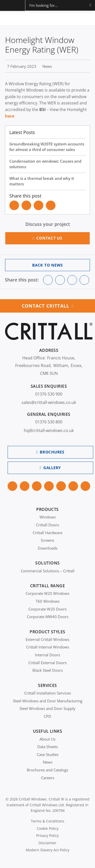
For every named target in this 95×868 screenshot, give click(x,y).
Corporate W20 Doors (48, 609)
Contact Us (49, 238)
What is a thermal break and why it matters (42, 181)
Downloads (48, 548)
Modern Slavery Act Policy (48, 850)
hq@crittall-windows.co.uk (49, 430)
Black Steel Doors (48, 670)
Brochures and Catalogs (48, 770)
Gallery (52, 468)
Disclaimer (48, 843)
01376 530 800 (49, 422)
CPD (48, 716)
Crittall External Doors (48, 663)
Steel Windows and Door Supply (48, 708)
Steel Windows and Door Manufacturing (48, 701)
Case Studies (48, 754)
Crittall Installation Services (48, 693)
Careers (48, 778)
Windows (48, 517)
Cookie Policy (48, 828)
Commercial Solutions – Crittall (48, 571)
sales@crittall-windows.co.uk (49, 402)
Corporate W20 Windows (48, 593)
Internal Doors (48, 655)
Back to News (48, 265)
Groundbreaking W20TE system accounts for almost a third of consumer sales (47, 147)
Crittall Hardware (48, 533)
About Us (48, 739)
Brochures (52, 452)
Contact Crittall (45, 306)
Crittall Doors (48, 525)
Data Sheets (48, 747)
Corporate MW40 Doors (48, 617)
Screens (48, 540)
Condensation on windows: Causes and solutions (45, 164)
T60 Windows (48, 601)
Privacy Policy (48, 836)
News (48, 762)
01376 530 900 (49, 394)
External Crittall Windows (48, 639)
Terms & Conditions (48, 821)
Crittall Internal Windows (48, 647)
